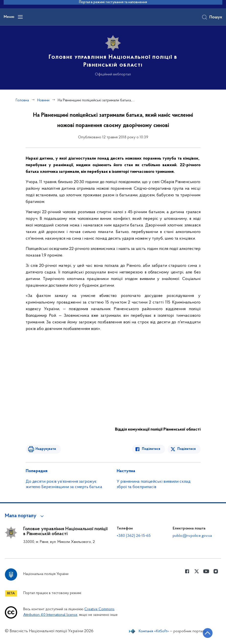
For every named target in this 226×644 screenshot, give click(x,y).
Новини (43, 100)
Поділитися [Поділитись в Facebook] (151, 449)
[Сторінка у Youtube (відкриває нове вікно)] (206, 571)
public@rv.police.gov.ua (192, 536)
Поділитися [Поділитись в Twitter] (186, 449)
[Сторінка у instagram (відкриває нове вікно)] (216, 571)
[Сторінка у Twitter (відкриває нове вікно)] (197, 571)
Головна (22, 100)
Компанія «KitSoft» (154, 631)
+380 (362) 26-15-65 (134, 536)
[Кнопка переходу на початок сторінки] (208, 633)
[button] (25, 516)
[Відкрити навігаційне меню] (20, 17)
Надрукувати (46, 449)
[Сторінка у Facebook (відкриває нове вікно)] (187, 571)
